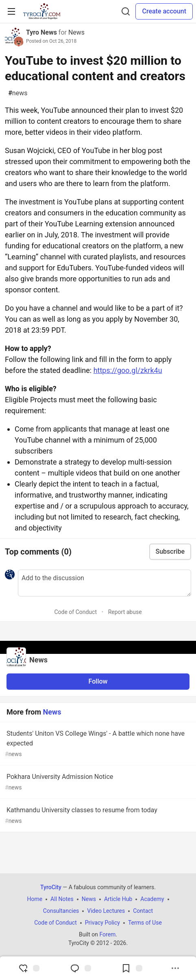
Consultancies (61, 911)
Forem (107, 934)
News (76, 32)
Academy (152, 899)
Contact (143, 911)
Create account (164, 11)
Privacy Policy (102, 923)
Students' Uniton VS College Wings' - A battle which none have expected (97, 744)
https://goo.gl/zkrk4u (128, 370)
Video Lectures (106, 911)
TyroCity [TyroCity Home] (51, 887)
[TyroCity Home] (42, 11)
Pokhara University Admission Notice (97, 782)
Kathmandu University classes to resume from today (97, 816)
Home (35, 899)
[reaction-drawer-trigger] (29, 968)
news (18, 93)
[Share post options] (175, 968)
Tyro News (41, 32)
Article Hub (118, 899)
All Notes (62, 899)
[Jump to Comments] (81, 968)
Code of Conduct (75, 612)
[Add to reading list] (132, 968)
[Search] (126, 11)
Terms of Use (145, 923)
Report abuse (125, 612)
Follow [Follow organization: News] (98, 681)
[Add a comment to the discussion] (105, 583)
